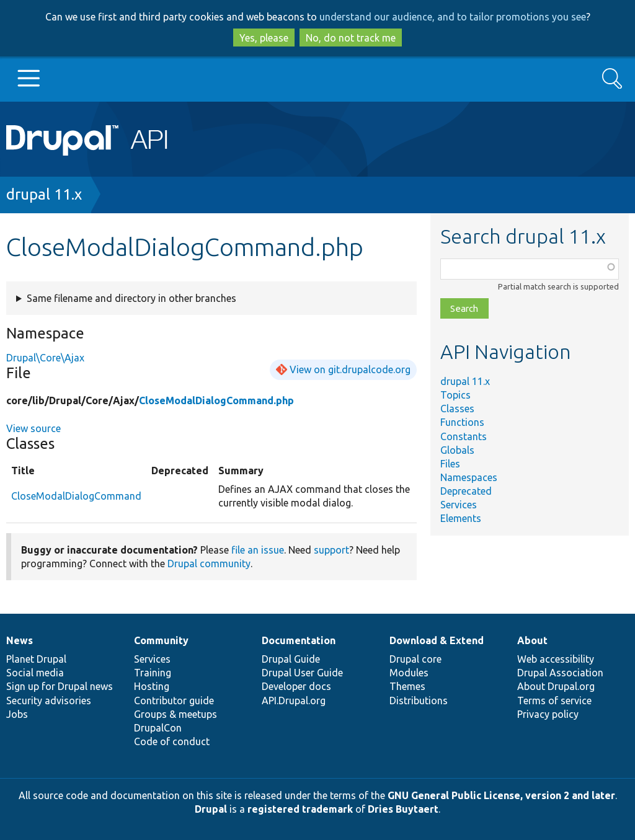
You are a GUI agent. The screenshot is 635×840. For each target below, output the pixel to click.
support (331, 550)
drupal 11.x (44, 194)
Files (450, 464)
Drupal (211, 809)
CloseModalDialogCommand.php (216, 400)
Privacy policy (548, 714)
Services (459, 505)
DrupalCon (158, 728)
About (532, 640)
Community (161, 640)
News (20, 640)
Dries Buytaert (403, 809)
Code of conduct (172, 741)
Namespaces (469, 477)
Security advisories (49, 701)
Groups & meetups (175, 714)
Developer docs (296, 686)
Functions (462, 422)
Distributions (419, 701)
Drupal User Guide (302, 673)
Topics (455, 395)
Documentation (299, 640)
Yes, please (264, 38)
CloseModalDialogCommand (76, 496)
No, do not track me (351, 38)
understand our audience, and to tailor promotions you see (453, 17)
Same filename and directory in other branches (131, 298)
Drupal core (415, 659)
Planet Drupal (36, 659)
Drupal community (209, 564)
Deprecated (466, 491)
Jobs (17, 714)
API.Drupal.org (294, 701)
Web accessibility (556, 659)
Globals (457, 450)
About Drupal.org (556, 686)
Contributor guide (174, 701)
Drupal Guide (291, 659)
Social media (35, 673)
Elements (461, 518)
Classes (457, 409)
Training (153, 673)
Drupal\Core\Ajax (45, 358)
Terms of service (554, 701)
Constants (464, 436)
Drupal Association (560, 673)
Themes (407, 686)
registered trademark (300, 809)
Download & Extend (437, 640)
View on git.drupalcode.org (350, 369)
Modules (409, 673)
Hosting (152, 686)
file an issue (258, 550)
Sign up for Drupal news (60, 686)
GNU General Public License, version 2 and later (501, 795)
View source (33, 428)
